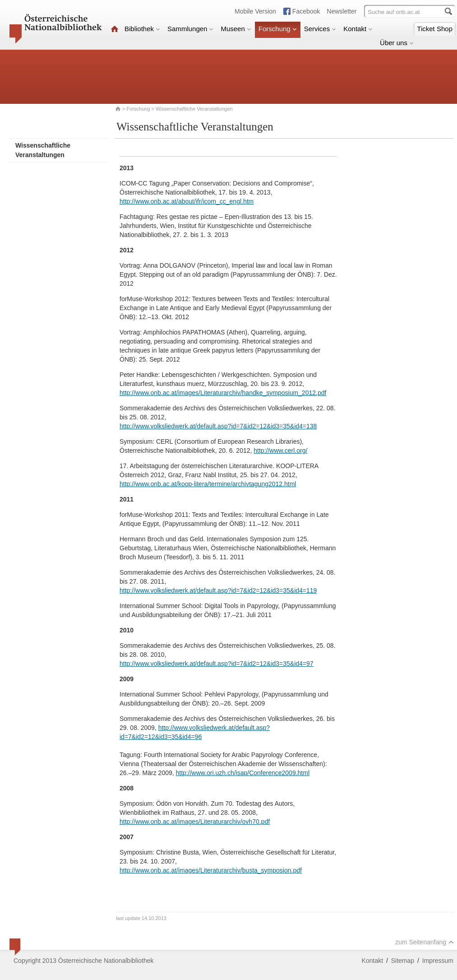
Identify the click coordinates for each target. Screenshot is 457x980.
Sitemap (403, 961)
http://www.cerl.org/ (280, 451)
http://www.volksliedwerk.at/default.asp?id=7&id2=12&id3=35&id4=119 (218, 590)
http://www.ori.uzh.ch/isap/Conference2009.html (243, 773)
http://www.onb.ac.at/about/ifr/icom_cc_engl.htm (187, 201)
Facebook (306, 11)
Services (320, 29)
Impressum (438, 961)
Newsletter (342, 11)
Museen (236, 29)
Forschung (278, 29)
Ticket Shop (435, 29)
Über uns (397, 43)
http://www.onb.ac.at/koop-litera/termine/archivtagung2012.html (208, 484)
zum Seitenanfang (425, 942)
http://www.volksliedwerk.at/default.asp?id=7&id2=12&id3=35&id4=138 (218, 426)
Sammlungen (190, 29)
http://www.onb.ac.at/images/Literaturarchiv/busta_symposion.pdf (211, 870)
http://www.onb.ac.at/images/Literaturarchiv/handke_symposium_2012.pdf (223, 393)
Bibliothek (142, 29)
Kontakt (358, 29)
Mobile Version (255, 11)
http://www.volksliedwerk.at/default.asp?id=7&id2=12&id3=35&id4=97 (217, 664)
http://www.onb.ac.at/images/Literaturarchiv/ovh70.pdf (195, 822)
